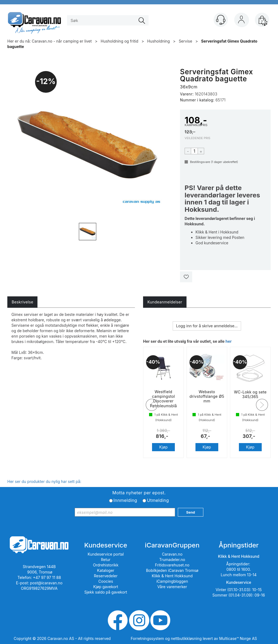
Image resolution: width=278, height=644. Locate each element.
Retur (106, 560)
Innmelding (125, 500)
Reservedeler (106, 576)
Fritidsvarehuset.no (172, 565)
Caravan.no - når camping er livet (62, 41)
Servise (185, 41)
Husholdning (158, 41)
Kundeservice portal (106, 554)
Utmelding (158, 500)
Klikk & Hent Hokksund (172, 576)
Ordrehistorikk (106, 565)
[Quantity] (194, 151)
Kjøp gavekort (106, 587)
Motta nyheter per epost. (139, 493)
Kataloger (106, 570)
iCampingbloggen (172, 581)
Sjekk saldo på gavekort (106, 592)
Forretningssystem (148, 638)
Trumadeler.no (172, 560)
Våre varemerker (172, 587)
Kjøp (163, 452)
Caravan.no (172, 554)
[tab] (22, 302)
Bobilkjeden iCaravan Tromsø (172, 570)
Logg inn (241, 21)
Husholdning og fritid (120, 41)
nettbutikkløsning (186, 638)
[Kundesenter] (221, 20)
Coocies (106, 581)
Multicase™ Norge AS (238, 638)
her (228, 341)
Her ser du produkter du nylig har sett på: (44, 481)
